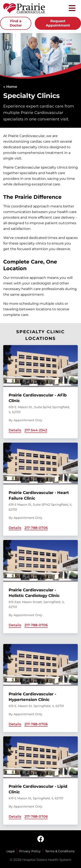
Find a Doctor (16, 23)
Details (15, 430)
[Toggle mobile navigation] (72, 9)
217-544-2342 (36, 430)
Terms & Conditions (60, 851)
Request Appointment (58, 23)
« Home (10, 87)
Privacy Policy (30, 851)
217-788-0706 (36, 528)
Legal (11, 851)
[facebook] (41, 839)
